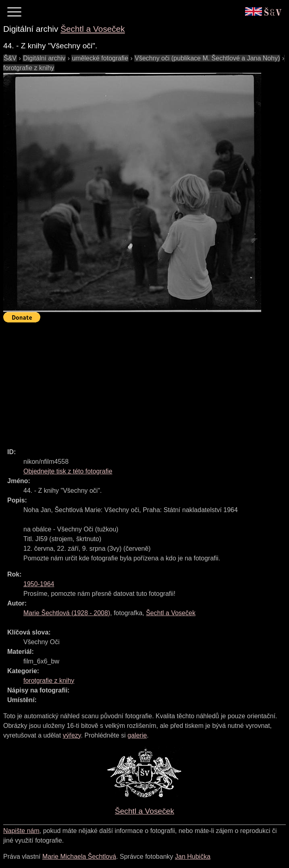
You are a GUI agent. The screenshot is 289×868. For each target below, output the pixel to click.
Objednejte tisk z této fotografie (68, 471)
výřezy (72, 735)
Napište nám (21, 831)
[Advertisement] (146, 382)
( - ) (67, 613)
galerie (137, 735)
